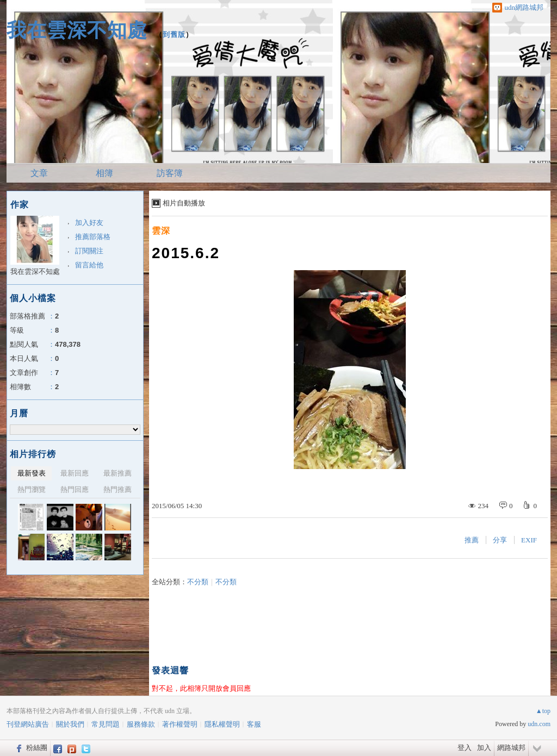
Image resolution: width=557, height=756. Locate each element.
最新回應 (75, 473)
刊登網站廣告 (28, 724)
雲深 (161, 231)
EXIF (529, 540)
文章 (39, 173)
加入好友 (89, 223)
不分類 (198, 582)
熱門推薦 (117, 489)
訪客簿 (170, 173)
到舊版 (174, 35)
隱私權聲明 (222, 724)
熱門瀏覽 (32, 489)
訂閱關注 (89, 251)
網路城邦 (511, 748)
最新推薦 (117, 473)
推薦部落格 (93, 237)
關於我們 (70, 724)
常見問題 (106, 724)
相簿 (104, 173)
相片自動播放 (184, 203)
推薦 (472, 540)
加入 (484, 748)
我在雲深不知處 (77, 30)
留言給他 (89, 265)
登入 (465, 748)
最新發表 (32, 473)
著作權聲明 (180, 724)
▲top (543, 711)
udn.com (539, 724)
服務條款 (141, 724)
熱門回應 (75, 489)
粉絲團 (37, 748)
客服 (254, 724)
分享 (500, 540)
